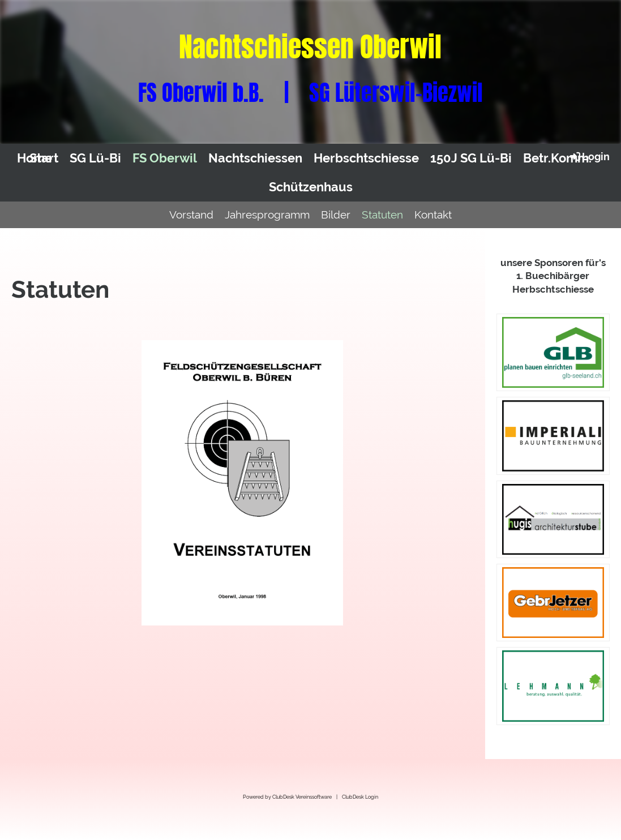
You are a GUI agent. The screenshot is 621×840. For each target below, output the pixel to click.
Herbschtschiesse (366, 158)
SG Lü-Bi (95, 158)
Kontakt (433, 215)
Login (589, 156)
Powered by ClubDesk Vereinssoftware (287, 797)
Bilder (336, 215)
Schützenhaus (311, 187)
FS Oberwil (165, 158)
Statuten (382, 215)
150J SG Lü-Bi (471, 158)
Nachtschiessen (255, 158)
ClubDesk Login (360, 797)
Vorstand (191, 215)
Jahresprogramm (267, 215)
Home (35, 158)
